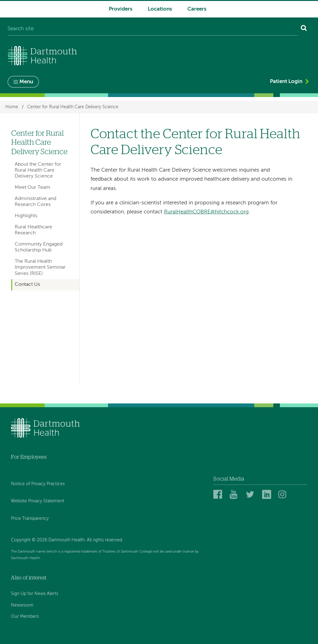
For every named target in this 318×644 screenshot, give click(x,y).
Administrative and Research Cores (35, 202)
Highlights (26, 216)
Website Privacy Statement (38, 501)
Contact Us (27, 285)
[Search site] (152, 29)
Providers (121, 9)
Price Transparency (30, 519)
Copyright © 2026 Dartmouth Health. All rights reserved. (67, 540)
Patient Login (286, 82)
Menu (26, 82)
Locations (160, 9)
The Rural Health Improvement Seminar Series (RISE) (40, 268)
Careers (197, 9)
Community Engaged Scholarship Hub (39, 247)
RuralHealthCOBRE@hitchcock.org (206, 212)
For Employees (29, 457)
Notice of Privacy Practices (38, 484)
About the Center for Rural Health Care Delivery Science (38, 171)
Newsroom (22, 605)
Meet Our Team (32, 188)
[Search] (304, 29)
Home (12, 107)
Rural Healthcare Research (33, 230)
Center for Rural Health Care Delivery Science (73, 107)
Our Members (25, 617)
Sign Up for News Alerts (35, 594)
